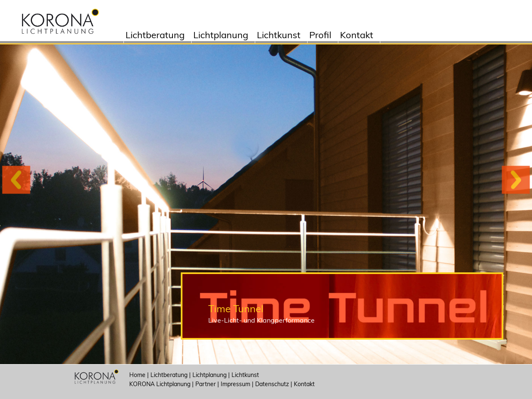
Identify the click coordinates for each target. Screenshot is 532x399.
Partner (206, 384)
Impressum (235, 384)
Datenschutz (272, 384)
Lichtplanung (221, 36)
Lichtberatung (155, 36)
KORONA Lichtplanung (160, 384)
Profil (320, 36)
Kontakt (357, 36)
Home (137, 375)
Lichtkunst (279, 36)
